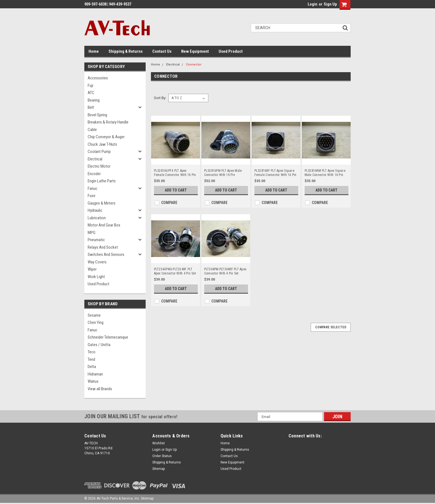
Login (313, 4)
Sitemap (159, 469)
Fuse (92, 196)
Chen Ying (96, 322)
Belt (91, 107)
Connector (194, 65)
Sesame (94, 315)
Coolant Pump (99, 152)
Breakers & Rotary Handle (108, 122)
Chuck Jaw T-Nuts (102, 144)
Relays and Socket (103, 247)
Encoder (94, 174)
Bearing (94, 100)
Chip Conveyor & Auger (106, 137)
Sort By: (160, 98)
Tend (91, 359)
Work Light (96, 277)
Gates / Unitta (99, 345)
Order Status (162, 456)
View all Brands (100, 389)
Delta (92, 367)
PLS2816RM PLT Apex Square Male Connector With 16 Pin (325, 173)
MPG (92, 233)
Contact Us (162, 51)
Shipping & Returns (126, 51)
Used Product (231, 51)
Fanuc (93, 188)
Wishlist (159, 443)
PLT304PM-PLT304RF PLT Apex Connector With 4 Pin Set (225, 271)
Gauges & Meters (102, 203)
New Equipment (195, 51)
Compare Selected (331, 327)
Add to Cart (176, 190)
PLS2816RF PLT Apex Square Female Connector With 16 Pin (275, 173)
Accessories (98, 78)
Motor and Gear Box (104, 225)
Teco (92, 352)
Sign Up (330, 4)
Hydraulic (95, 210)
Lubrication (97, 218)
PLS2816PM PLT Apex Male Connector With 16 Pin (223, 173)
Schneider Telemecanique (108, 337)
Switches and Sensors (106, 254)
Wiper (92, 269)
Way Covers (97, 262)
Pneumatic (96, 240)
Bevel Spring (97, 115)
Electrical (95, 159)
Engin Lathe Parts (102, 181)
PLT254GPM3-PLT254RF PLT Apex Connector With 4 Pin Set (175, 271)
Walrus (93, 381)
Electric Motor (99, 166)
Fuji (90, 85)
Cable (92, 130)
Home (94, 51)
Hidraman (95, 374)
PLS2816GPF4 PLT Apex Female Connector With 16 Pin (175, 173)
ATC (91, 93)
